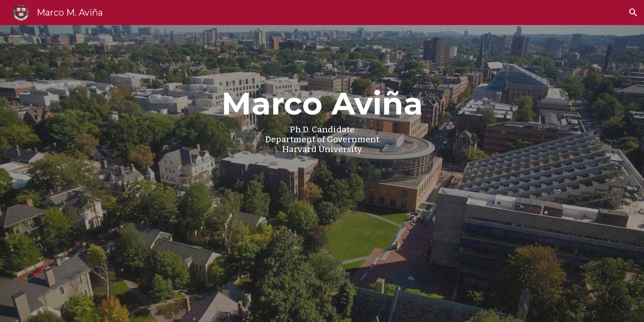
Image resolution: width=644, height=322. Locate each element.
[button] (633, 13)
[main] (322, 173)
